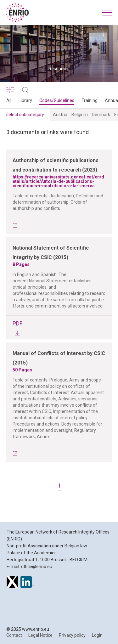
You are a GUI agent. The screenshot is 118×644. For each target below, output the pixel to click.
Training (90, 100)
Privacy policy (72, 635)
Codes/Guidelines (57, 100)
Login (97, 635)
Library (25, 100)
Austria (60, 115)
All (9, 100)
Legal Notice (40, 635)
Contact (14, 635)
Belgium (80, 115)
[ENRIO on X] (12, 583)
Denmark (101, 115)
